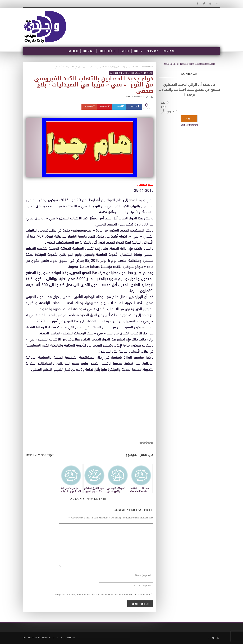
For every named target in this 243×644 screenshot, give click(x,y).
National (135, 73)
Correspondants (147, 67)
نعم (163, 103)
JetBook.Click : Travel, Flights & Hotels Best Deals (189, 64)
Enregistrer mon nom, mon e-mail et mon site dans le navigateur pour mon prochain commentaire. (102, 595)
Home (136, 67)
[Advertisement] (90, 414)
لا (162, 107)
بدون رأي (167, 111)
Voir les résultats (189, 125)
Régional (148, 73)
